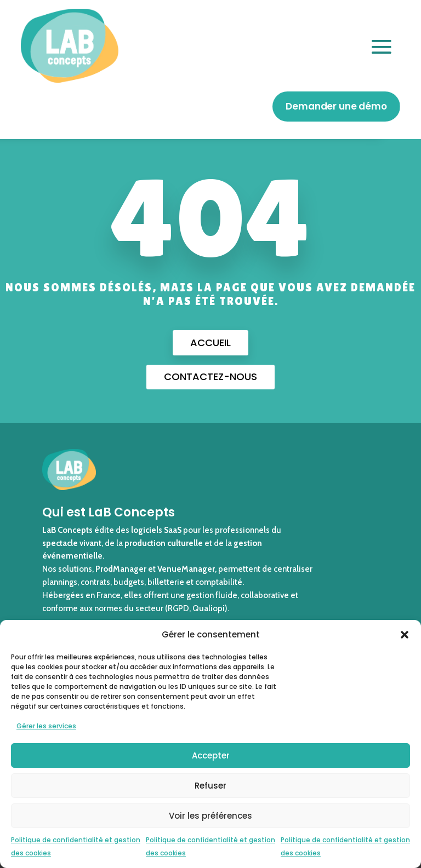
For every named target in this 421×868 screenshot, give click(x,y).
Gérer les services (46, 726)
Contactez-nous (210, 376)
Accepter (211, 755)
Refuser (210, 786)
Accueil (210, 343)
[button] (405, 635)
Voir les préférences (210, 816)
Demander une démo (336, 106)
